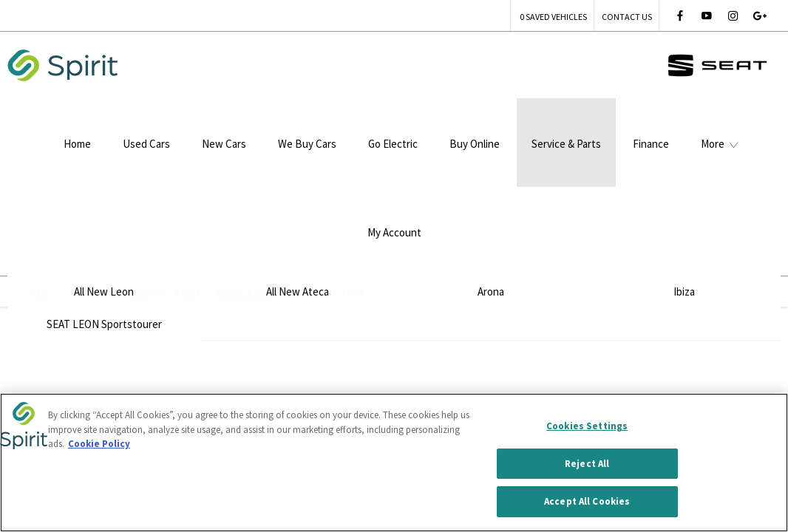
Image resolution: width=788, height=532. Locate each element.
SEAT (191, 181)
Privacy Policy (200, 384)
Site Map (283, 384)
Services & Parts (244, 181)
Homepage (146, 181)
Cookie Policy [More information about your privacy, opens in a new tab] (99, 444)
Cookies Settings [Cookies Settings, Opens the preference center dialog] (587, 427)
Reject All (587, 464)
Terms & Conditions (92, 384)
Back (40, 181)
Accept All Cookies (587, 503)
